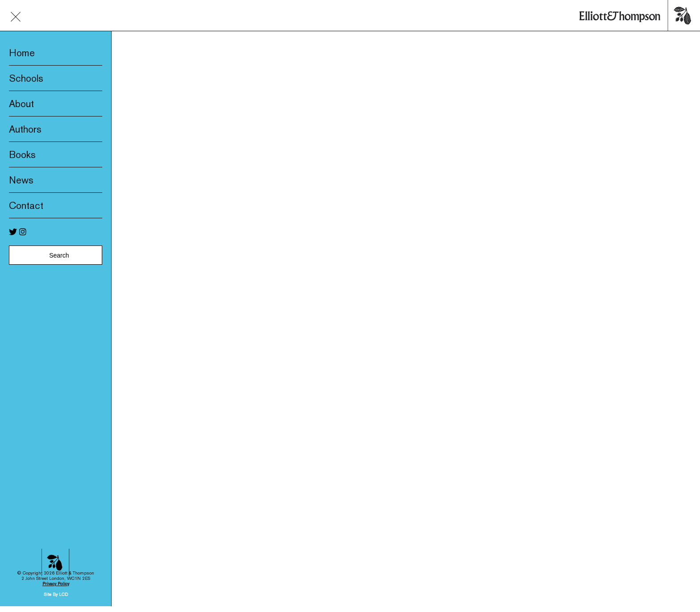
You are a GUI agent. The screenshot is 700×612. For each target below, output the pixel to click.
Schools (26, 78)
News (21, 180)
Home (22, 53)
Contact (26, 205)
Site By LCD (56, 546)
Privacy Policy (56, 535)
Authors (25, 129)
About (21, 104)
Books (22, 154)
